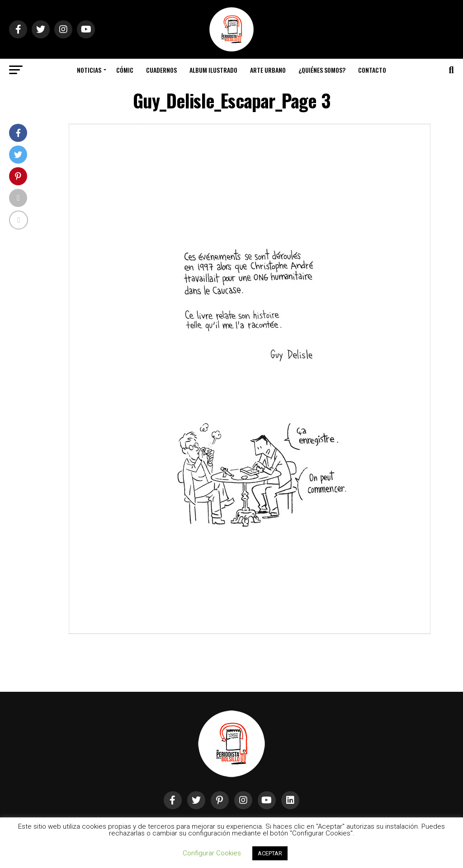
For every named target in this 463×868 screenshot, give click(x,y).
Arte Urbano (268, 70)
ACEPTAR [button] (270, 853)
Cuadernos (161, 70)
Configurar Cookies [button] (212, 853)
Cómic (125, 70)
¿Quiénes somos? (322, 70)
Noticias (89, 70)
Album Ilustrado (213, 70)
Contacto (372, 70)
